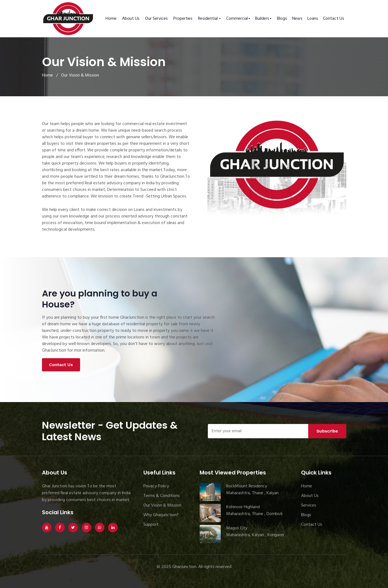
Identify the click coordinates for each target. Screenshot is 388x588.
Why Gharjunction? (161, 515)
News (297, 19)
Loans (313, 19)
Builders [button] (262, 19)
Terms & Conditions (162, 496)
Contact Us (334, 19)
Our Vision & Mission (162, 505)
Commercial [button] (237, 19)
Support (151, 525)
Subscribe (327, 431)
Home (111, 19)
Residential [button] (208, 19)
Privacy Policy (156, 486)
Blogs (282, 19)
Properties (183, 19)
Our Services (156, 19)
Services (309, 505)
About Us (131, 19)
